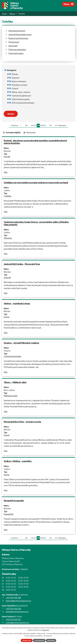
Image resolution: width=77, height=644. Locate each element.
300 (44, 125)
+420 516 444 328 (13, 609)
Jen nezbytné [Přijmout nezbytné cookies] (39, 640)
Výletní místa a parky (21, 99)
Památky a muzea (19, 85)
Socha (6, 317)
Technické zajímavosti (21, 96)
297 (35, 125)
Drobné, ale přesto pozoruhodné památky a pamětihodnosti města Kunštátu (35, 142)
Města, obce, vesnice (21, 92)
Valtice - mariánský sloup (17, 303)
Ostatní (15, 88)
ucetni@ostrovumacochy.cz (17, 623)
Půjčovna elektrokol (17, 50)
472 (56, 125)
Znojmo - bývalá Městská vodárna (21, 343)
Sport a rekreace (19, 81)
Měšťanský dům (11, 396)
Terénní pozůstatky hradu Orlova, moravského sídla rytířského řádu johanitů (36, 223)
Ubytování (13, 46)
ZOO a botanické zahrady (23, 103)
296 (32, 125)
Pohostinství (14, 42)
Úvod (4, 14)
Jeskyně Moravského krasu (20, 34)
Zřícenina (8, 238)
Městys (12, 14)
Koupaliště (9, 514)
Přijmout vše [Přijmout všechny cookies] (27, 640)
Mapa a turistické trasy (18, 38)
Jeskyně (7, 277)
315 (50, 125)
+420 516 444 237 (13, 619)
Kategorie (12, 70)
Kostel (7, 435)
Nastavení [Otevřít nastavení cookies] (51, 640)
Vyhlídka (8, 196)
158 (26, 125)
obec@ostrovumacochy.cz (17, 612)
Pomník (7, 157)
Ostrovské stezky (16, 53)
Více (6, 172)
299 (41, 125)
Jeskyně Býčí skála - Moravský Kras (22, 264)
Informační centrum (17, 31)
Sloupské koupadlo (14, 500)
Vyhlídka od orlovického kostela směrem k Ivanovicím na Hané (36, 183)
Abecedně (31, 132)
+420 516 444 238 (13, 598)
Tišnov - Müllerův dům (15, 382)
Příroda (15, 74)
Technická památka (12, 356)
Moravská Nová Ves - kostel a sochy (22, 422)
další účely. (46, 630)
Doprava (15, 78)
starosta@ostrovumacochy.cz (18, 601)
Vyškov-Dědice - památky (18, 461)
